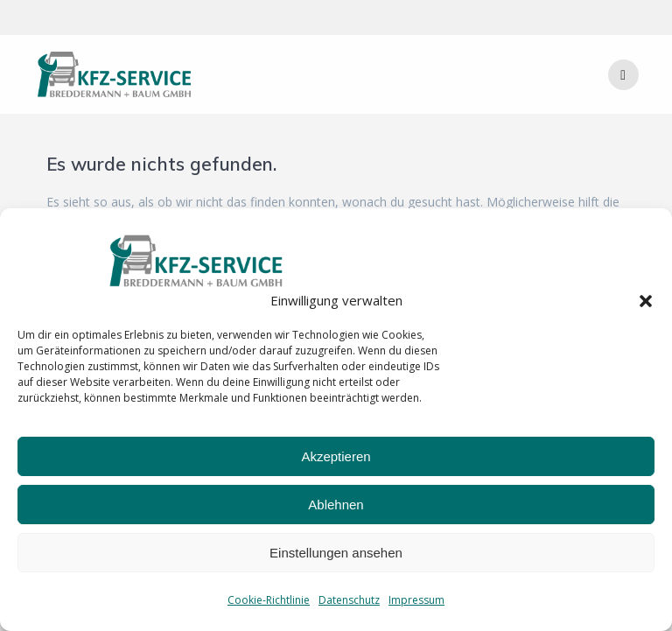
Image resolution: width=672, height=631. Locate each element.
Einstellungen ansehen (336, 553)
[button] (646, 301)
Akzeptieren (336, 456)
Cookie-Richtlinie (269, 600)
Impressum (416, 600)
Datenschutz (349, 600)
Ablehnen (336, 505)
